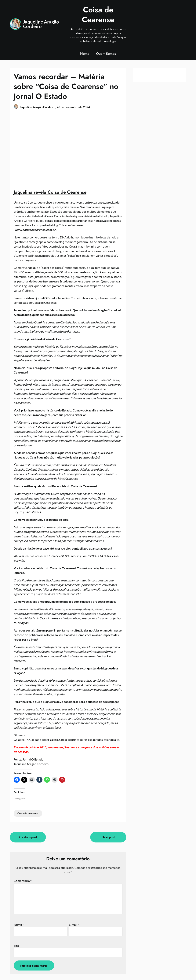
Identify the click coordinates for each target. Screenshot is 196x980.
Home (85, 53)
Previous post (28, 837)
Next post (108, 837)
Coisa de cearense (28, 813)
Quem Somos (106, 53)
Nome (19, 925)
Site (16, 946)
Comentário (23, 881)
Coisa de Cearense (98, 15)
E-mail (74, 925)
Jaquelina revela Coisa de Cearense (50, 192)
